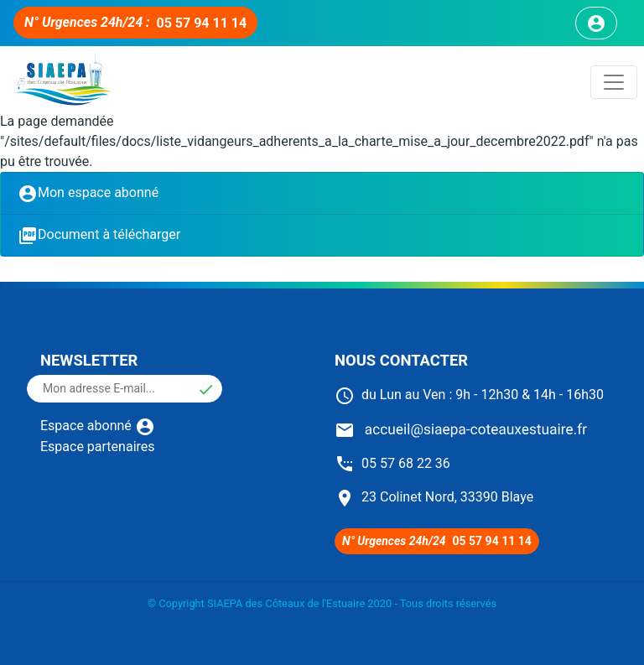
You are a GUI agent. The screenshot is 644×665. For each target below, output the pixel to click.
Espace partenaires (98, 447)
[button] (206, 389)
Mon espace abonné (88, 194)
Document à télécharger (99, 236)
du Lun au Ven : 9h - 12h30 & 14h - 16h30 (469, 395)
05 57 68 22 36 (392, 463)
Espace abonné (98, 426)
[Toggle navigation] (614, 82)
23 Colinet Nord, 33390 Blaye (434, 497)
